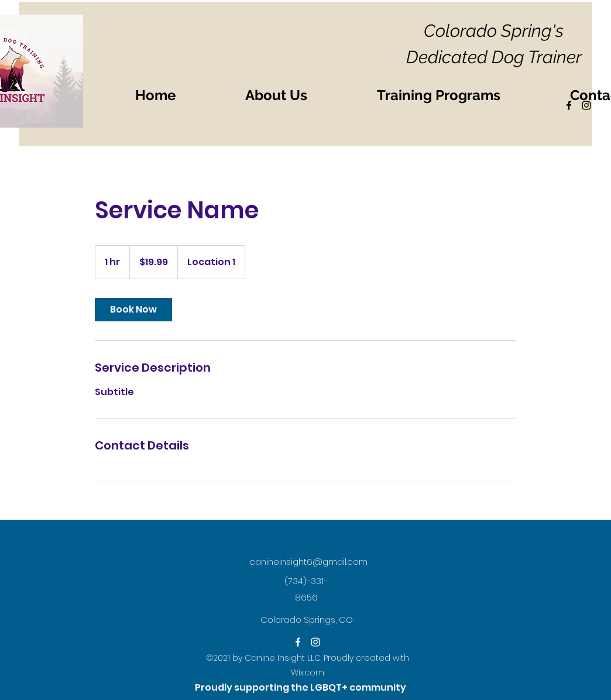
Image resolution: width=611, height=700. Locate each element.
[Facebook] (298, 642)
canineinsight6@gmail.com (308, 562)
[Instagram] (315, 642)
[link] (133, 310)
